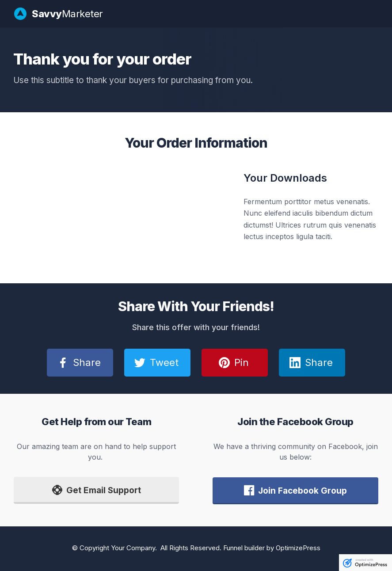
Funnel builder (244, 548)
